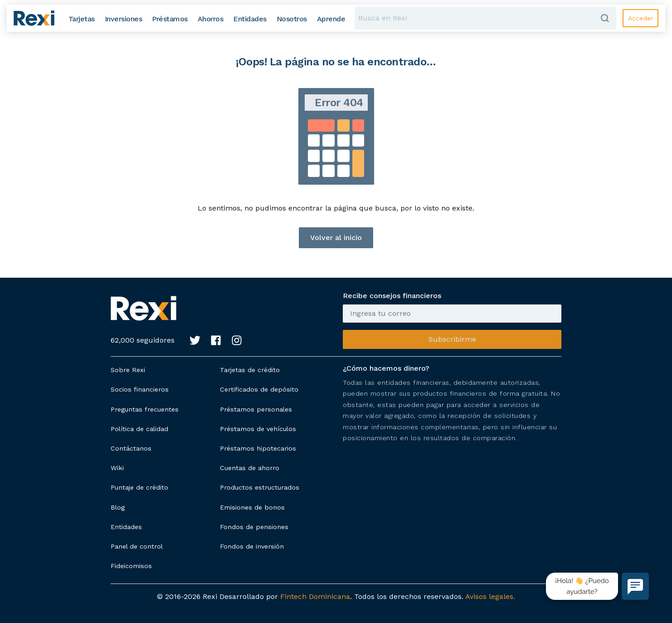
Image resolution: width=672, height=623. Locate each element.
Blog (118, 507)
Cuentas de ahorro (250, 468)
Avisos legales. (490, 596)
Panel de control (137, 546)
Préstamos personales (256, 409)
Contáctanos (131, 448)
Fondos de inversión (252, 546)
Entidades (126, 527)
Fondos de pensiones (254, 527)
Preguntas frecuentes (145, 409)
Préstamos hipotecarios (258, 448)
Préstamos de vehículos (258, 429)
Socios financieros (140, 389)
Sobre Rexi (128, 370)
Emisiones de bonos (252, 507)
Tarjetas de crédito (250, 370)
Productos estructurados (260, 487)
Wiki (117, 468)
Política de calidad (139, 429)
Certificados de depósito (259, 389)
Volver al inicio (336, 238)
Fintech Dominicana (315, 596)
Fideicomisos (131, 566)
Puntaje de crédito (139, 487)
